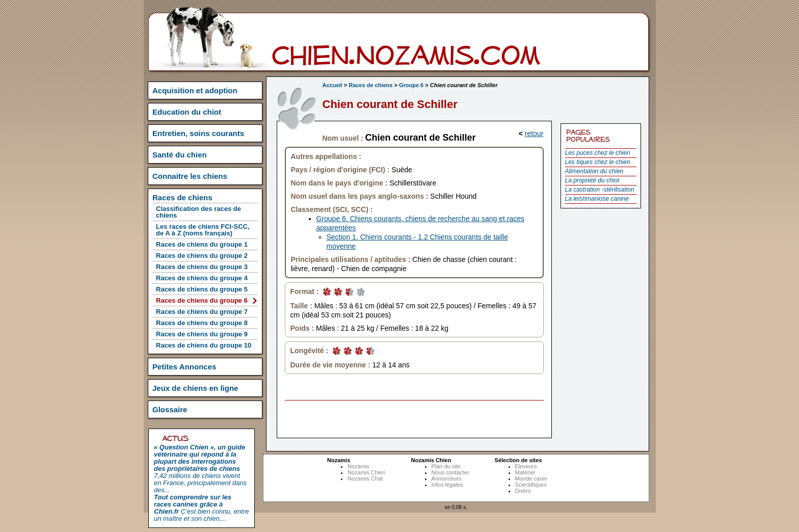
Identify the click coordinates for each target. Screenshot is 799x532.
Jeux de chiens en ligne (195, 388)
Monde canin (531, 478)
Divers (523, 491)
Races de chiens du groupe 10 (204, 345)
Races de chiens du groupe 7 (202, 312)
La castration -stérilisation (600, 190)
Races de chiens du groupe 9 (202, 334)
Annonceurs (447, 478)
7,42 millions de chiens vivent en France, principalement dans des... (200, 469)
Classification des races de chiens (198, 212)
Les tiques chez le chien (598, 162)
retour (534, 134)
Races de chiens (370, 85)
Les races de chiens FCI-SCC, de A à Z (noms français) (203, 230)
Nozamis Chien (367, 472)
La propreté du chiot (592, 180)
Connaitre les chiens (190, 176)
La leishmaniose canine (597, 199)
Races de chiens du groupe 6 (202, 300)
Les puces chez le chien (598, 153)
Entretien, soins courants (198, 133)
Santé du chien (180, 155)
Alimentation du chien (594, 171)
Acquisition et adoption (195, 90)
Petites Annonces (184, 367)
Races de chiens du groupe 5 (202, 289)
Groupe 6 (411, 85)
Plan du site (446, 466)
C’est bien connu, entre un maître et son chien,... (201, 508)
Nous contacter (450, 472)
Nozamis (358, 466)
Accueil (332, 85)
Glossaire (170, 409)
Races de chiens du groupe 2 (202, 256)
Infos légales (447, 485)
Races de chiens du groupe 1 (202, 244)
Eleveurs (526, 466)
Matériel (525, 472)
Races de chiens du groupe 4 (202, 278)
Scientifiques (531, 485)
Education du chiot (187, 112)
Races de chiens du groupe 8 (202, 323)
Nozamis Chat (365, 478)
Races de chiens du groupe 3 (202, 267)
